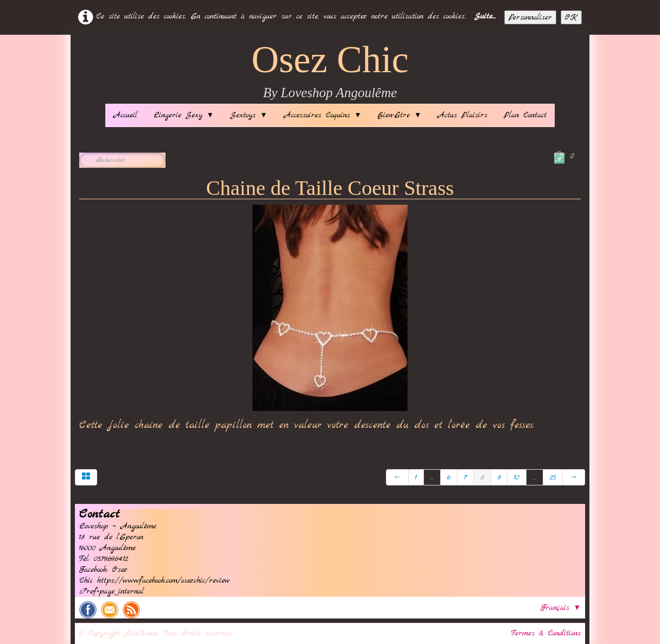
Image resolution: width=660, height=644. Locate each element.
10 (517, 477)
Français (561, 608)
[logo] (330, 72)
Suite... (485, 16)
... (432, 477)
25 (553, 477)
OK (571, 17)
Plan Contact (525, 115)
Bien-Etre (399, 115)
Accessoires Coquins (323, 115)
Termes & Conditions (546, 633)
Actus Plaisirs (462, 115)
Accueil (125, 115)
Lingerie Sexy (184, 115)
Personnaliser (530, 17)
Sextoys (249, 115)
